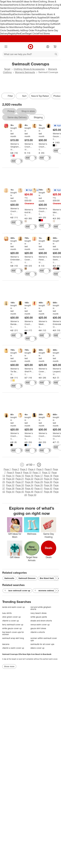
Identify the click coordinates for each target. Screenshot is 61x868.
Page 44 (10, 492)
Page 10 (27, 473)
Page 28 (29, 482)
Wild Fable (12, 149)
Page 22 (29, 479)
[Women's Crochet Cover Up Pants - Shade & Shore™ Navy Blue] (43, 435)
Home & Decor (20, 5)
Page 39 (20, 488)
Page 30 (48, 482)
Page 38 (10, 488)
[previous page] (22, 465)
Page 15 (20, 476)
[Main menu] (6, 47)
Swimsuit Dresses (27, 578)
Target (7, 69)
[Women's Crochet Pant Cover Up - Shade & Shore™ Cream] (15, 210)
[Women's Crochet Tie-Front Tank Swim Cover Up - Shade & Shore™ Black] (15, 435)
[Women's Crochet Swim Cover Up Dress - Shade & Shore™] (43, 210)
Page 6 (48, 469)
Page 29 (39, 482)
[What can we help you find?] (30, 54)
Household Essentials (27, 8)
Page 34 (29, 485)
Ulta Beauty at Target (21, 21)
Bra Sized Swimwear (49, 578)
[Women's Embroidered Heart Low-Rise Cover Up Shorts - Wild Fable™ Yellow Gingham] (16, 258)
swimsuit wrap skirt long (13, 638)
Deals (10, 24)
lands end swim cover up (13, 607)
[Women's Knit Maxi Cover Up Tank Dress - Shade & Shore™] (29, 211)
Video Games (32, 14)
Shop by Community (42, 21)
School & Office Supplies (19, 18)
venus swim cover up (40, 625)
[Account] (48, 47)
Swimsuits (9, 578)
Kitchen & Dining (36, 5)
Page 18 (48, 476)
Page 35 (39, 485)
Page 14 (10, 476)
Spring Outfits (50, 24)
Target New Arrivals (10, 2)
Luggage (25, 11)
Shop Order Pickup (32, 30)
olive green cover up (11, 617)
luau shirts (7, 613)
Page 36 (48, 485)
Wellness (16, 11)
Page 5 (40, 469)
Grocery (12, 8)
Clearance (18, 24)
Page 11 (37, 473)
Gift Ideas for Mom (29, 2)
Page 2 (15, 469)
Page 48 (48, 492)
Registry (12, 33)
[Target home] (30, 47)
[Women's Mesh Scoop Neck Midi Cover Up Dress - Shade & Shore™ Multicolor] (43, 323)
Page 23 (39, 479)
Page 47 (39, 492)
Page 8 (10, 473)
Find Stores (44, 33)
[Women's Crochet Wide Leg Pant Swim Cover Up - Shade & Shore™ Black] (29, 323)
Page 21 (20, 479)
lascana (6, 644)
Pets (8, 21)
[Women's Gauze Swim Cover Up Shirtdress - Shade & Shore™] (29, 435)
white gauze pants (39, 617)
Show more (9, 666)
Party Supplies (39, 18)
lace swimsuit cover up (17, 591)
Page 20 (10, 479)
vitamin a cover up (11, 621)
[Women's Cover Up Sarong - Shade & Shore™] (29, 258)
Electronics (19, 14)
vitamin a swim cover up (13, 648)
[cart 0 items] (55, 47)
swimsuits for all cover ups (42, 644)
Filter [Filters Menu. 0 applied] (8, 96)
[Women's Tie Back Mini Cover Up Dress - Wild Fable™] (15, 370)
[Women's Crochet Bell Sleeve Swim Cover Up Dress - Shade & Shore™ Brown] (43, 145)
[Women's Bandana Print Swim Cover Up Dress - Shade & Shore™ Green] (15, 323)
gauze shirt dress (38, 628)
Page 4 (32, 469)
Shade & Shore (41, 149)
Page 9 (18, 473)
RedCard (21, 33)
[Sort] (22, 96)
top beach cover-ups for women (13, 633)
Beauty (46, 8)
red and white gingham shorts (41, 608)
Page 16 (29, 476)
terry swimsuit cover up (13, 625)
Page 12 (46, 473)
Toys (11, 14)
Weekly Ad (18, 30)
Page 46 (29, 492)
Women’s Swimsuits (25, 72)
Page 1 (7, 469)
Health (8, 11)
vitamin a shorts (38, 632)
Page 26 (10, 482)
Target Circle (32, 33)
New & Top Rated (40, 96)
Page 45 (20, 492)
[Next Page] (56, 578)
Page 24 (48, 479)
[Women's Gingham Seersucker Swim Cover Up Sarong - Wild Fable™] (16, 145)
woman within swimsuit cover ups (44, 639)
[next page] (39, 465)
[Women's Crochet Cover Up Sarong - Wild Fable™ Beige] (29, 145)
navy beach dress (38, 613)
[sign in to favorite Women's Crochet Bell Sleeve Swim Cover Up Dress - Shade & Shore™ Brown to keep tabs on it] (46, 158)
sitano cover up (37, 648)
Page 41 (39, 488)
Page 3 (24, 469)
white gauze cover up (12, 628)
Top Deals (44, 27)
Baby (40, 8)
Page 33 (20, 485)
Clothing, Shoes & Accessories (29, 69)
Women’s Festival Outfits (27, 27)
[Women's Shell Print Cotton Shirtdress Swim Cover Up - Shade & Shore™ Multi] (29, 370)
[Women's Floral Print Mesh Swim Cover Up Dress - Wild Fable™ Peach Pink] (43, 258)
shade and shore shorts (41, 621)
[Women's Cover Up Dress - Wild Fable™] (43, 370)
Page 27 (20, 482)
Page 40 (29, 488)
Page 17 (39, 476)
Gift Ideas (51, 18)
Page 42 (48, 488)
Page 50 (32, 495)
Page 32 (10, 485)
